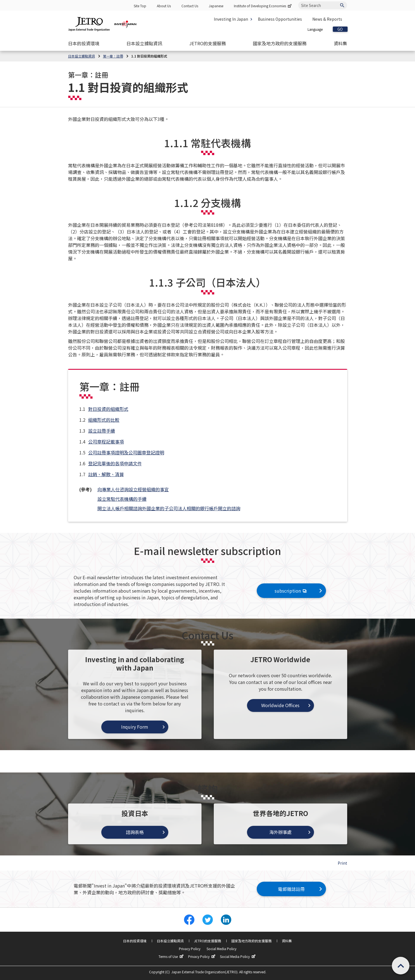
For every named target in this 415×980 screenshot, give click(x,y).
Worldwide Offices (280, 705)
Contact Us (190, 6)
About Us (164, 6)
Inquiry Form (135, 727)
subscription (291, 591)
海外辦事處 (280, 832)
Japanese (216, 6)
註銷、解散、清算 (106, 474)
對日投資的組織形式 (108, 409)
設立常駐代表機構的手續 (122, 499)
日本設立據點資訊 (170, 941)
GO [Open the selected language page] (340, 29)
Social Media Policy (221, 949)
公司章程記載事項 (106, 442)
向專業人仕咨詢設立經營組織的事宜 (133, 489)
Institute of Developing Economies (263, 6)
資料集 (287, 941)
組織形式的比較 (104, 420)
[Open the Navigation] (84, 43)
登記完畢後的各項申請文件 (115, 463)
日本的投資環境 (135, 941)
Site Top (140, 6)
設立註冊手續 (102, 431)
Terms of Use (172, 957)
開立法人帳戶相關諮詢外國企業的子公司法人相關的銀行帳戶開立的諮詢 (169, 508)
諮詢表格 (135, 832)
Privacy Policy (190, 949)
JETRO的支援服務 (207, 941)
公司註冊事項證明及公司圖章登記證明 (126, 452)
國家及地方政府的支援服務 (251, 941)
